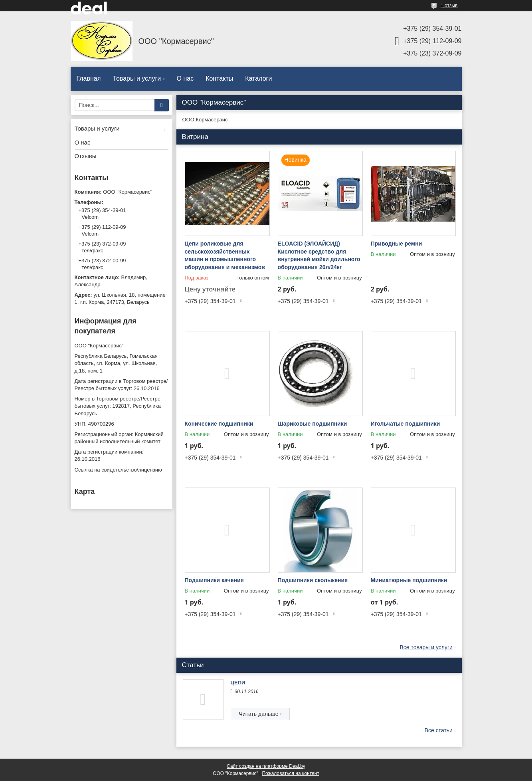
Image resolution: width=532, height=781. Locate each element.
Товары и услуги (137, 78)
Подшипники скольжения (313, 580)
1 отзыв (449, 6)
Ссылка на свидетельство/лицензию (118, 470)
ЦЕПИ (238, 683)
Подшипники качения (214, 580)
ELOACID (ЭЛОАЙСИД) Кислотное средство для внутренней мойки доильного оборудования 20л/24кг (319, 255)
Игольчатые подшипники (405, 424)
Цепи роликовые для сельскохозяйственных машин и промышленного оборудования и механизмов (225, 255)
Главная (89, 78)
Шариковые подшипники (312, 424)
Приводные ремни (397, 244)
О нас (185, 78)
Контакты (219, 78)
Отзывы (86, 156)
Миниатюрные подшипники (409, 580)
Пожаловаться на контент (290, 773)
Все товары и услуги (426, 647)
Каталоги (258, 78)
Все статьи (439, 730)
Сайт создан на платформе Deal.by (266, 766)
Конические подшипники (219, 424)
